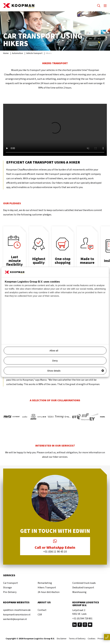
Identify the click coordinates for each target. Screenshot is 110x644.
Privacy (101, 639)
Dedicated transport (83, 588)
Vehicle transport (34, 53)
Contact (42, 610)
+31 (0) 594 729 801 (82, 619)
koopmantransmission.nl (17, 615)
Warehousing (79, 592)
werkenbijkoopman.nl (15, 619)
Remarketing (45, 583)
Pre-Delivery (10, 592)
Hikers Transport (47, 588)
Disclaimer (62, 639)
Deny (55, 361)
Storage (7, 588)
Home (6, 53)
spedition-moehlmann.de (17, 610)
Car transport (11, 583)
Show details (75, 371)
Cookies (92, 639)
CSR (40, 615)
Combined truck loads (84, 583)
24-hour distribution (49, 592)
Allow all (77, 351)
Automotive (17, 53)
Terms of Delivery (77, 639)
